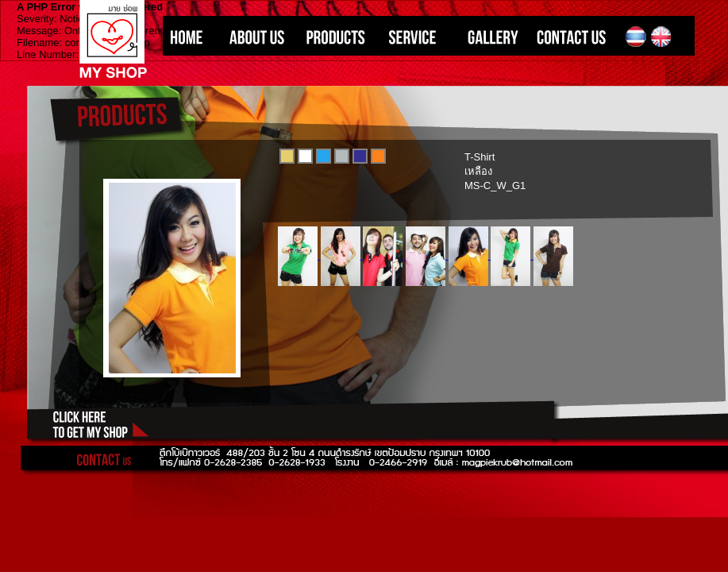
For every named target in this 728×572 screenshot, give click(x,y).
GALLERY (488, 37)
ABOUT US (252, 37)
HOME (189, 37)
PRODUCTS (333, 37)
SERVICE (413, 37)
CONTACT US (576, 37)
